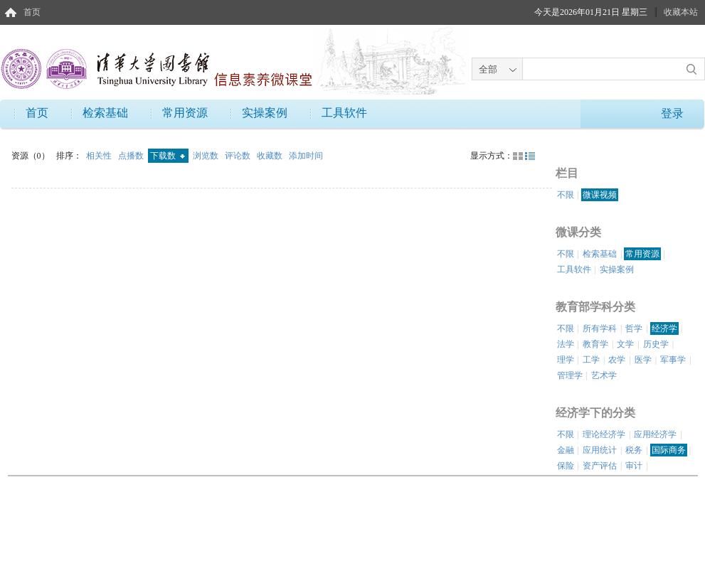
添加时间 (306, 156)
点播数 (132, 156)
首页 (32, 12)
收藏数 (271, 156)
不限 (566, 195)
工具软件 (344, 113)
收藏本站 (681, 12)
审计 (634, 466)
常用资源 (185, 113)
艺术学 (604, 375)
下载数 (168, 156)
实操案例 (265, 113)
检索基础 (105, 113)
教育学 (595, 344)
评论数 (239, 156)
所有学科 (600, 328)
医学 (643, 360)
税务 (634, 450)
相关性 (100, 156)
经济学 (664, 328)
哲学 (634, 328)
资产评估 (600, 466)
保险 (566, 466)
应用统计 (600, 450)
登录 (672, 113)
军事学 (673, 360)
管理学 (570, 375)
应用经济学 (655, 434)
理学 (566, 360)
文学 (625, 344)
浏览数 (207, 156)
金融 (566, 450)
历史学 (656, 344)
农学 (617, 360)
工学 (591, 360)
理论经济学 (604, 434)
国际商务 (669, 450)
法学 (566, 344)
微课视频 (600, 195)
